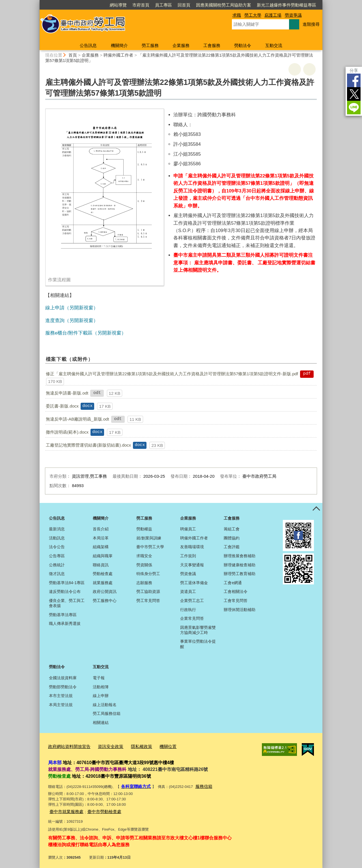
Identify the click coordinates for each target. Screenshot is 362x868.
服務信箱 (199, 785)
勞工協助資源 (148, 591)
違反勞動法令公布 (65, 591)
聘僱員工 (188, 529)
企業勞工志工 (192, 601)
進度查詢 (55, 320)
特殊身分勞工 (148, 574)
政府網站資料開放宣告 (66, 746)
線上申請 (55, 308)
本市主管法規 (61, 696)
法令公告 (57, 547)
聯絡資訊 (101, 565)
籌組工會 (232, 529)
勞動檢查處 (103, 574)
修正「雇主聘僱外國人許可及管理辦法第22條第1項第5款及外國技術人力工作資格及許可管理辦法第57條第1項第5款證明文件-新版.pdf (172, 374)
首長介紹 (101, 529)
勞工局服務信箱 (107, 713)
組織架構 (101, 547)
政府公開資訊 (105, 591)
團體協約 (232, 538)
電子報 (99, 678)
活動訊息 (57, 538)
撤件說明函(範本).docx (67, 432)
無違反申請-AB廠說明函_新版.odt (77, 419)
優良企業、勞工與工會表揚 (67, 603)
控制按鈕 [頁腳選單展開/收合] (316, 509)
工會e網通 (233, 583)
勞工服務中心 (105, 601)
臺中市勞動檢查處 (98, 809)
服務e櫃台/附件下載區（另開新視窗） (86, 333)
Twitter (354, 94)
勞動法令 (243, 45)
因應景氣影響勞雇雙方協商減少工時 (198, 630)
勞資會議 (188, 574)
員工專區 (163, 5)
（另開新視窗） (81, 308)
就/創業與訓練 (149, 538)
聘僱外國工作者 (118, 55)
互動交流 (274, 45)
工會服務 (212, 45)
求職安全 (144, 556)
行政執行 (188, 610)
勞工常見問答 (148, 601)
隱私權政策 (131, 746)
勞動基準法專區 (63, 615)
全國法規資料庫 (63, 678)
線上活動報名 (105, 705)
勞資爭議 (293, 15)
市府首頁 (141, 5)
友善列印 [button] (295, 69)
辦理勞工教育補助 (240, 574)
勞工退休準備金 (194, 583)
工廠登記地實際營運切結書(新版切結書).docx (88, 445)
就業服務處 (103, 583)
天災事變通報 (192, 565)
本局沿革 (101, 538)
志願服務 (144, 583)
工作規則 (188, 556)
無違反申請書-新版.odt (67, 393)
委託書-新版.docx (62, 406)
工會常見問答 (236, 601)
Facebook (354, 80)
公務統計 (57, 565)
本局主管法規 (61, 705)
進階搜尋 (311, 24)
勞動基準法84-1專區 (67, 583)
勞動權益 (144, 529)
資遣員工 (188, 591)
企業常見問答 (192, 618)
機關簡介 (119, 45)
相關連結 (101, 723)
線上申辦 (101, 696)
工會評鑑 (232, 547)
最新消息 (57, 529)
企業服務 (181, 45)
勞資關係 (144, 565)
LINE (354, 108)
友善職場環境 (192, 547)
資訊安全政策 (103, 746)
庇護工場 (273, 15)
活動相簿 (101, 687)
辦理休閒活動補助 (240, 610)
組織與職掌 (103, 556)
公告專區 (57, 556)
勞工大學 (253, 15)
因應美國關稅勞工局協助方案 (224, 5)
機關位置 (155, 746)
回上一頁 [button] (309, 69)
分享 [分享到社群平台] (354, 70)
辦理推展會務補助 (240, 556)
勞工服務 (150, 45)
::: (37, 2)
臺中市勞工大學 (150, 547)
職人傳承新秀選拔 (65, 623)
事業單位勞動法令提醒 (198, 644)
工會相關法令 (236, 591)
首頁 (73, 55)
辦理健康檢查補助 (240, 565)
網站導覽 (118, 5)
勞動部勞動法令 (63, 687)
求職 (237, 15)
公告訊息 (88, 45)
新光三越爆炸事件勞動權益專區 (286, 5)
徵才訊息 (57, 574)
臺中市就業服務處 (64, 809)
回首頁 (184, 5)
